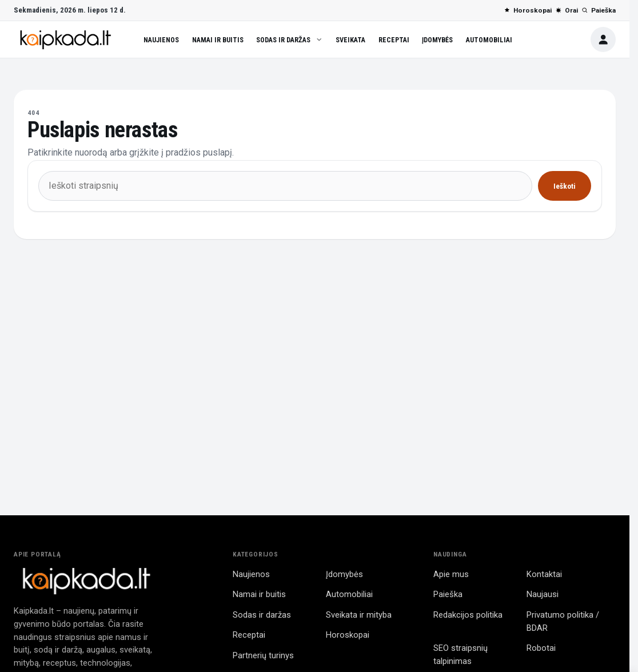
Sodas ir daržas (289, 40)
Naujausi (543, 594)
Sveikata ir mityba (359, 615)
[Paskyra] (603, 39)
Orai (567, 10)
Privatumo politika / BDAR (563, 621)
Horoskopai (528, 10)
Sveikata (350, 40)
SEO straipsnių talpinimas (460, 655)
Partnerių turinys (263, 655)
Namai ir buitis (218, 40)
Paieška (599, 10)
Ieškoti (565, 186)
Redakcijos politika (468, 615)
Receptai (394, 40)
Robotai (541, 648)
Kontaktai (544, 574)
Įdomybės (437, 40)
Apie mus (451, 574)
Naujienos (161, 40)
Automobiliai (489, 40)
